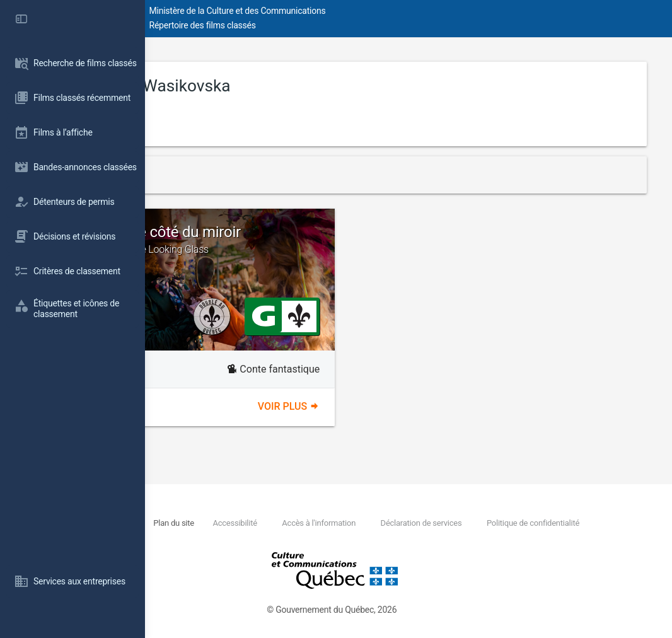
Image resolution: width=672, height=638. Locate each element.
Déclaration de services (553, 523)
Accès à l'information (447, 523)
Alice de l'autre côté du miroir (286, 240)
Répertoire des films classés (337, 25)
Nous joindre (240, 523)
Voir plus (356, 406)
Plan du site (297, 523)
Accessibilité (361, 523)
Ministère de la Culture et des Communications (372, 11)
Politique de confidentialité (271, 537)
